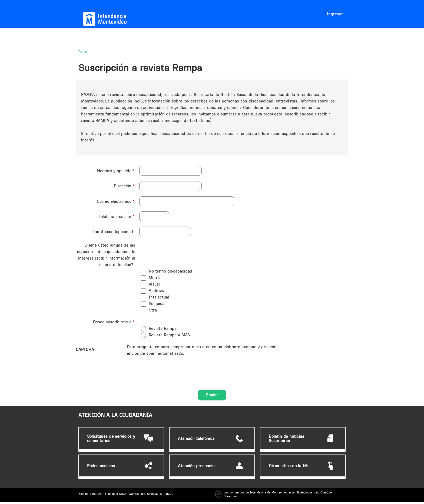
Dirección (124, 186)
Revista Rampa (163, 328)
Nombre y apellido (116, 171)
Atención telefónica (196, 439)
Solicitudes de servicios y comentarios (111, 439)
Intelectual (159, 297)
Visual (154, 284)
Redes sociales (101, 466)
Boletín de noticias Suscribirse (286, 439)
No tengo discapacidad (170, 271)
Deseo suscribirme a (114, 322)
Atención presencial (197, 466)
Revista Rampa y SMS (169, 335)
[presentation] (168, 367)
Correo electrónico (116, 201)
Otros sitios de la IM (288, 466)
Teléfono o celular (117, 216)
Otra (153, 310)
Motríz (155, 278)
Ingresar (335, 14)
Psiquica (157, 304)
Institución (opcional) (114, 232)
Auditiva (156, 291)
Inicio (83, 52)
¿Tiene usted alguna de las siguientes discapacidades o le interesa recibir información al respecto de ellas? (106, 255)
